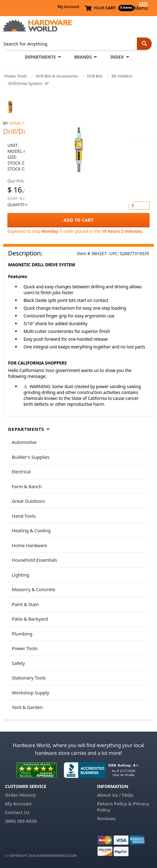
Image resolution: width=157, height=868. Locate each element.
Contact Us (17, 812)
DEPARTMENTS (40, 57)
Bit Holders (122, 76)
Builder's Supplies (31, 457)
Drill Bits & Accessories (57, 76)
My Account (68, 7)
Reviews (106, 818)
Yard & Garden (27, 707)
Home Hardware (29, 545)
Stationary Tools (29, 678)
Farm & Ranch (27, 486)
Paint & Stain (25, 604)
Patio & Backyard (30, 619)
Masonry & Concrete (33, 589)
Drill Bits (95, 76)
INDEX (117, 57)
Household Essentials (34, 560)
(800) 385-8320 (21, 821)
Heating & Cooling (31, 530)
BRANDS (83, 57)
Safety (18, 663)
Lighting (21, 575)
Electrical (21, 472)
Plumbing (22, 634)
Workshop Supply (31, 693)
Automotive (24, 442)
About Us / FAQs (115, 795)
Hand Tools (24, 516)
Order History (20, 795)
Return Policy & (114, 804)
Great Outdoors (28, 501)
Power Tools (16, 76)
